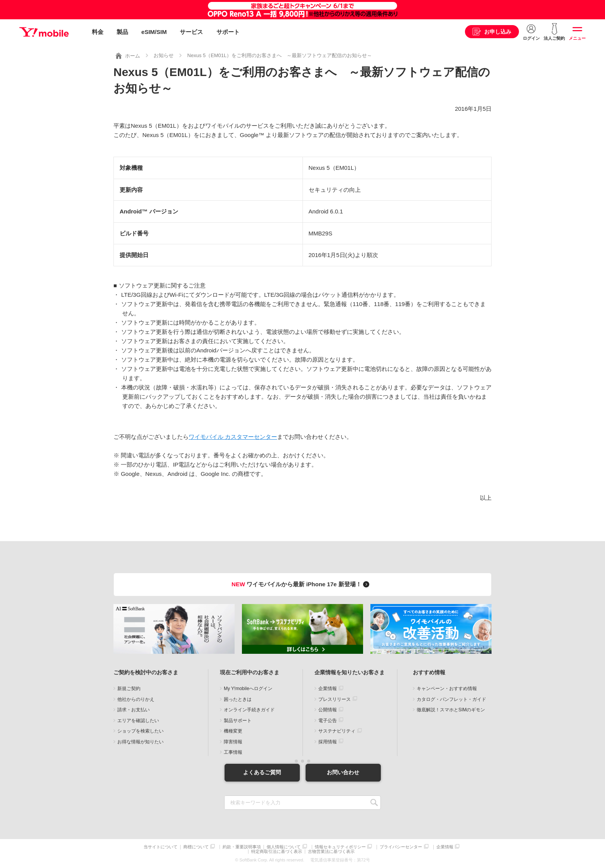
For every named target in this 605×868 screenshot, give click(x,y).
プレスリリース (335, 699)
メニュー (577, 38)
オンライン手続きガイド (249, 710)
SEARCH (374, 803)
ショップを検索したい (140, 731)
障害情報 (233, 742)
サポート (228, 32)
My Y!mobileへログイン (248, 689)
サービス (191, 32)
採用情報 (328, 742)
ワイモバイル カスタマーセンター (233, 437)
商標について (196, 847)
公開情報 (328, 710)
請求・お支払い (134, 710)
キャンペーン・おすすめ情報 (447, 689)
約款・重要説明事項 (242, 847)
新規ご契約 (129, 689)
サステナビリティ (337, 731)
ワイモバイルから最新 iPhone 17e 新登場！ (302, 584)
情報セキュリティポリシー (340, 847)
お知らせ (164, 55)
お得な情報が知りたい (140, 742)
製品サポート (238, 721)
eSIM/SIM (154, 32)
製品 (122, 32)
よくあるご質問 (262, 772)
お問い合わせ (343, 772)
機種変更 (233, 731)
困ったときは (238, 699)
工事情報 (233, 752)
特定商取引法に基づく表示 (277, 852)
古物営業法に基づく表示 (331, 852)
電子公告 (328, 721)
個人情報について (284, 847)
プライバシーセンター (401, 847)
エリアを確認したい (138, 721)
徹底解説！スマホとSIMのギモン (451, 710)
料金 (98, 32)
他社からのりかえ (136, 699)
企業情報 (328, 689)
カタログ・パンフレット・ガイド (451, 699)
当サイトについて (161, 847)
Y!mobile (44, 32)
